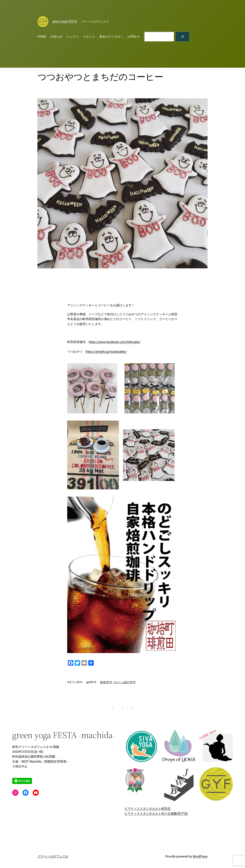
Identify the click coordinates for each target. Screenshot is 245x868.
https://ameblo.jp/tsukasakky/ (106, 352)
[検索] (182, 37)
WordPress (200, 856)
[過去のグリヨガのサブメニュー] (122, 37)
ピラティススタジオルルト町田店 (148, 809)
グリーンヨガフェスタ (53, 856)
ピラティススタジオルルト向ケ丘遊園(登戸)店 (156, 813)
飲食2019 (106, 682)
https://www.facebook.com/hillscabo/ (115, 342)
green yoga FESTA (65, 21)
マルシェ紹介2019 (124, 682)
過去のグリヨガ (110, 36)
